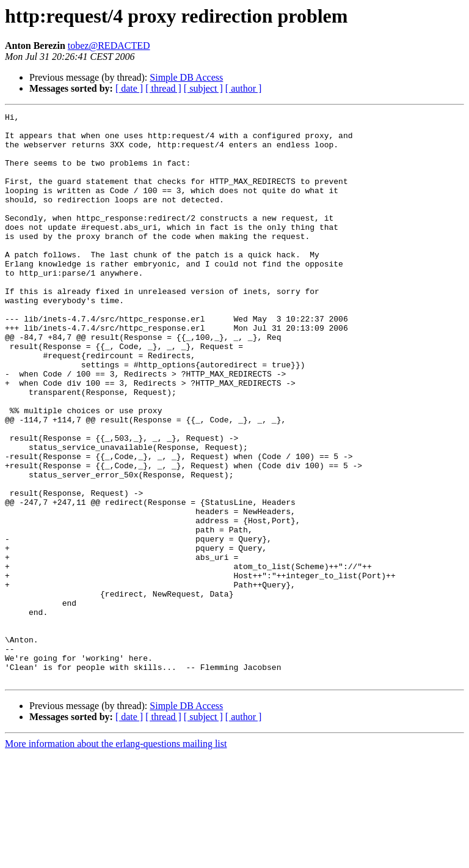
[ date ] (129, 88)
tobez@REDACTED (109, 46)
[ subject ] (203, 88)
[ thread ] (163, 88)
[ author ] (244, 88)
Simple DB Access (186, 77)
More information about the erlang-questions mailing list (116, 857)
